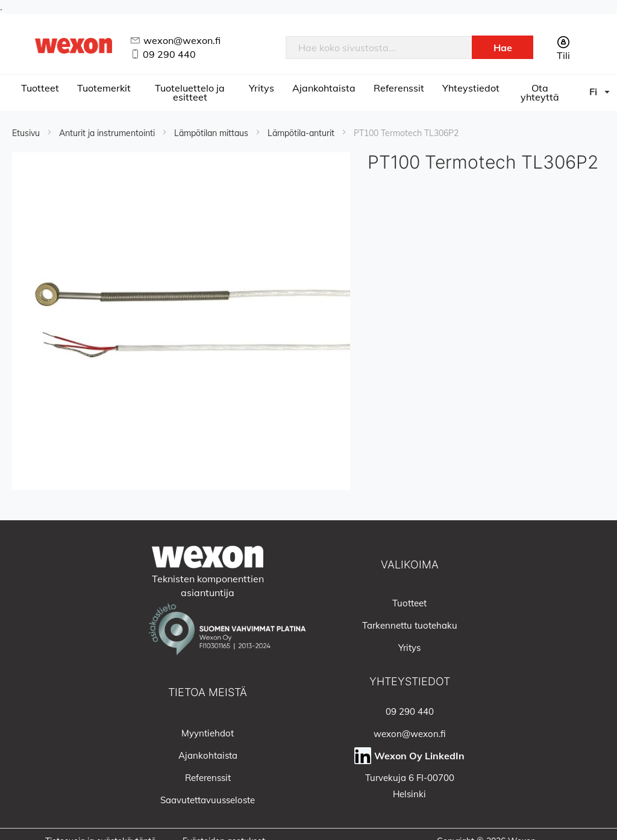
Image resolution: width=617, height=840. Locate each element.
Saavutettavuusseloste (208, 800)
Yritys (262, 88)
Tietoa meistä (208, 692)
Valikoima (410, 565)
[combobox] (379, 48)
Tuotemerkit (104, 88)
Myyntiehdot (208, 733)
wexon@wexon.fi (182, 40)
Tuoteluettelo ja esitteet (190, 92)
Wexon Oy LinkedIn (419, 756)
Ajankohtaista (324, 88)
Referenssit (399, 88)
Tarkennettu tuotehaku (410, 625)
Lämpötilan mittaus (212, 133)
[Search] (503, 47)
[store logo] (74, 46)
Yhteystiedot (471, 88)
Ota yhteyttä (540, 92)
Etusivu (27, 133)
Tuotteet (40, 88)
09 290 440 (169, 54)
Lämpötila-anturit (302, 133)
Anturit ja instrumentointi (108, 133)
